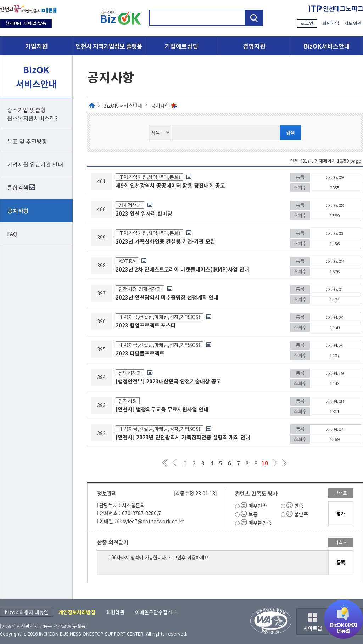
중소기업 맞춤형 (36, 114)
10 (265, 463)
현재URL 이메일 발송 (26, 23)
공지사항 (18, 211)
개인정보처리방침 (77, 612)
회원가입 (331, 23)
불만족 (301, 514)
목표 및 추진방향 (27, 141)
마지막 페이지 (284, 463)
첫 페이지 (166, 463)
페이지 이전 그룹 (175, 463)
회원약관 (115, 612)
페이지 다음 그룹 (276, 463)
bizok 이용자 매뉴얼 (27, 612)
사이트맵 (313, 628)
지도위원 (353, 23)
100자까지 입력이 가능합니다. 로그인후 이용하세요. (213, 563)
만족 (299, 506)
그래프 (341, 493)
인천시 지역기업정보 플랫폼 (109, 46)
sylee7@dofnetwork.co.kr (153, 521)
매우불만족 (260, 523)
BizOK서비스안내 (327, 46)
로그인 (307, 23)
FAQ (12, 234)
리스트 (341, 542)
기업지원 (37, 46)
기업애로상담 (181, 46)
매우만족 (258, 506)
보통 (253, 514)
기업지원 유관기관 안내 (35, 164)
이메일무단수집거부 (156, 612)
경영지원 (254, 46)
